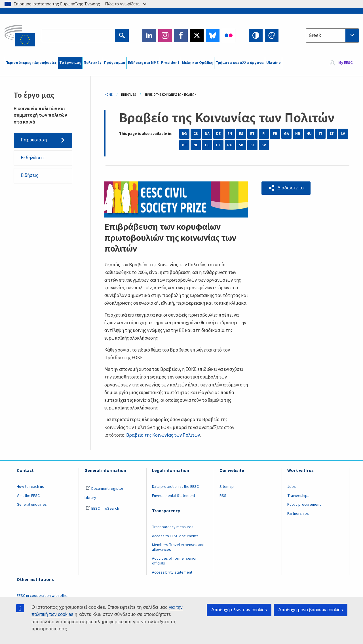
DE (218, 134)
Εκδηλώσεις (33, 158)
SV (264, 145)
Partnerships (298, 514)
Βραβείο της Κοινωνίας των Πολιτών (163, 435)
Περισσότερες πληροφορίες (31, 63)
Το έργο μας (70, 63)
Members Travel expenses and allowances (178, 547)
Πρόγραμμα (115, 63)
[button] (286, 188)
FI (264, 134)
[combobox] (332, 35)
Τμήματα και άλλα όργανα (240, 63)
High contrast (256, 35)
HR (298, 134)
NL (196, 145)
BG (184, 134)
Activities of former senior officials (174, 561)
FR (275, 134)
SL (253, 145)
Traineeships (298, 496)
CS (196, 134)
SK (241, 145)
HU (309, 134)
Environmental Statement (174, 496)
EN (230, 134)
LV (343, 134)
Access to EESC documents (175, 536)
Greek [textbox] (315, 35)
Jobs (292, 487)
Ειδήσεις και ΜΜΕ (143, 63)
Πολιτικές (93, 63)
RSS (223, 496)
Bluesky (213, 35)
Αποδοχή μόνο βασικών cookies (311, 610)
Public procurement (304, 505)
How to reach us (30, 487)
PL (207, 145)
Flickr (229, 35)
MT (184, 145)
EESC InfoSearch (102, 509)
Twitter (197, 35)
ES (241, 134)
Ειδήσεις (29, 175)
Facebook (181, 35)
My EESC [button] (345, 63)
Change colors (272, 35)
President (170, 63)
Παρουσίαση (34, 140)
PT (219, 145)
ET (252, 134)
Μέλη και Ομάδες (198, 63)
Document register (105, 489)
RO (230, 145)
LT (332, 134)
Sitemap (227, 487)
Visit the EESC (28, 496)
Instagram (165, 35)
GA (286, 134)
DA (207, 134)
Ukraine (274, 63)
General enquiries (32, 505)
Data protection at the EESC (175, 487)
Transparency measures (173, 527)
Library (90, 498)
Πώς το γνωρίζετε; (126, 4)
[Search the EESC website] (78, 35)
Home (108, 95)
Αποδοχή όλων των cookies (239, 610)
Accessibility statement (172, 572)
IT (321, 134)
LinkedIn (149, 35)
